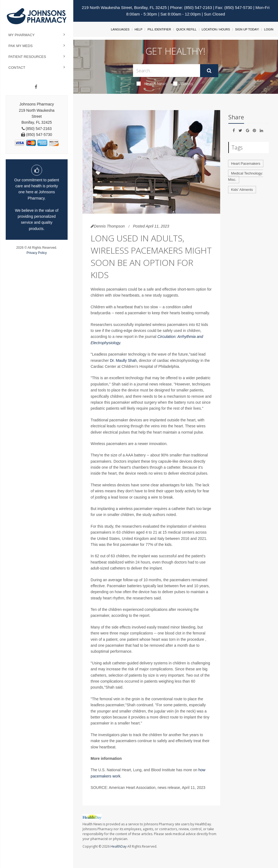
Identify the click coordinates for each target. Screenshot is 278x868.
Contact (17, 68)
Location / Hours (216, 29)
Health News (152, 83)
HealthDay (119, 846)
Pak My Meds (20, 46)
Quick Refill (186, 29)
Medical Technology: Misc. (246, 176)
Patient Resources (27, 57)
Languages (120, 29)
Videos (183, 83)
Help (139, 29)
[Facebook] (36, 87)
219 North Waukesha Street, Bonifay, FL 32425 (124, 7)
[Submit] (209, 71)
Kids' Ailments (242, 190)
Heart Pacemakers (246, 164)
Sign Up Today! (247, 29)
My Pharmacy (22, 35)
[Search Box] (166, 71)
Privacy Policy (37, 253)
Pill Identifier (159, 29)
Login (269, 29)
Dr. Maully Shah (123, 360)
